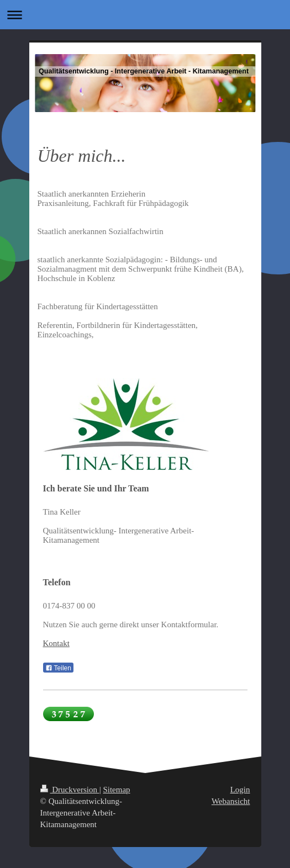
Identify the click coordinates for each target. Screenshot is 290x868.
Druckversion (70, 790)
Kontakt (56, 643)
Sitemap (116, 790)
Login (240, 790)
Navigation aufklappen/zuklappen (145, 15)
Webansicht (231, 801)
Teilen (58, 668)
